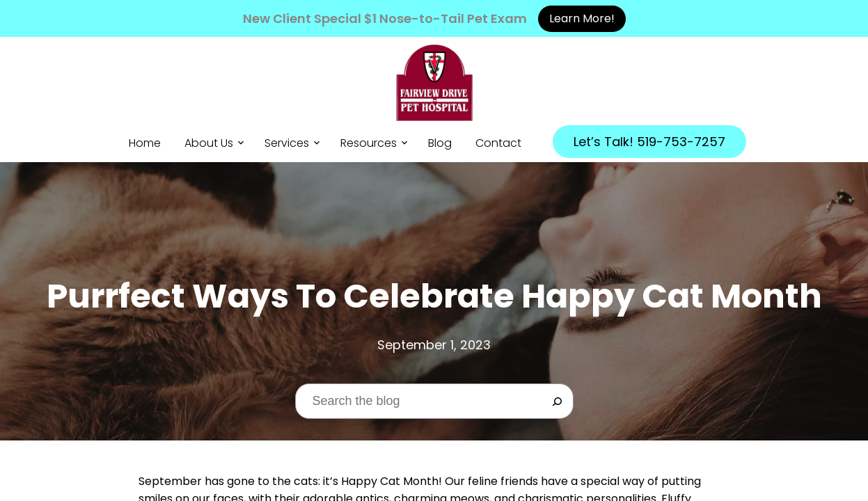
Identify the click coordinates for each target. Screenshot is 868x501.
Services (287, 143)
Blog (440, 143)
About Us (209, 143)
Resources (369, 143)
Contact (498, 143)
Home (145, 143)
